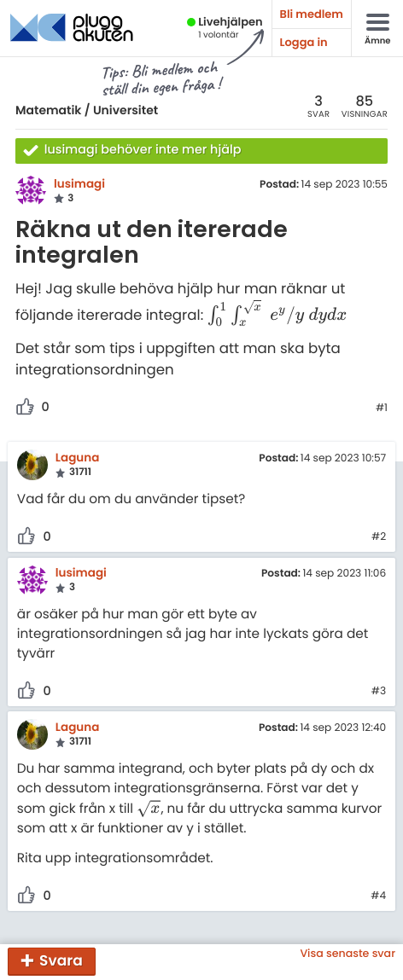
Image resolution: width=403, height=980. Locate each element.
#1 (382, 409)
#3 (379, 692)
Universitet (126, 110)
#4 (378, 896)
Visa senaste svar (348, 954)
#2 (379, 537)
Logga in (304, 42)
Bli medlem (312, 14)
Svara (61, 960)
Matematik (48, 110)
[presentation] (278, 315)
